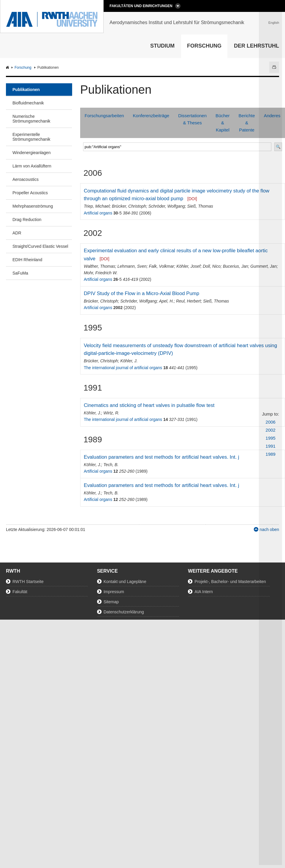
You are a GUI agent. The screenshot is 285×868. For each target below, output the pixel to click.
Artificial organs (98, 213)
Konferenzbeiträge (151, 116)
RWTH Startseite (28, 582)
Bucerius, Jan (236, 266)
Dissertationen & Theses (192, 119)
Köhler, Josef (188, 266)
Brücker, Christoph (129, 206)
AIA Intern (204, 592)
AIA (8, 68)
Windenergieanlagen (31, 153)
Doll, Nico (212, 266)
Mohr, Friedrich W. (101, 273)
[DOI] (192, 199)
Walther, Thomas (99, 266)
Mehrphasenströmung (33, 206)
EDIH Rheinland (27, 260)
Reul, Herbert (188, 301)
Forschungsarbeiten (104, 116)
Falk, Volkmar (161, 266)
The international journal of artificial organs (123, 368)
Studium (162, 46)
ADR (17, 233)
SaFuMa (20, 273)
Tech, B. (111, 465)
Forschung (204, 46)
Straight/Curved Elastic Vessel (40, 246)
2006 (271, 422)
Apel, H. (166, 301)
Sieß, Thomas (200, 206)
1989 (271, 454)
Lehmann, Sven (132, 266)
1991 (271, 446)
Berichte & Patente (247, 123)
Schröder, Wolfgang (167, 206)
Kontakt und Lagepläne (125, 582)
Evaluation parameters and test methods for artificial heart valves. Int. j (161, 457)
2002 (271, 430)
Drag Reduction (27, 220)
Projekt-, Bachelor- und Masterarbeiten (230, 582)
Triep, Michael (97, 206)
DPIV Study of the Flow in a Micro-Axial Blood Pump (141, 293)
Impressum (114, 592)
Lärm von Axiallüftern (32, 166)
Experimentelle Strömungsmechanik (31, 137)
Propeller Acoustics (30, 193)
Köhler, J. (129, 361)
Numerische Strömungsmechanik (31, 119)
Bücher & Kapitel (223, 123)
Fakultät (20, 592)
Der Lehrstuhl (256, 46)
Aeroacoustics (26, 179)
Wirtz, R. (111, 413)
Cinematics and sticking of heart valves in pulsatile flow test (149, 405)
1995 (271, 438)
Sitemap (111, 602)
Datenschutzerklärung (124, 612)
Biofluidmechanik (28, 103)
